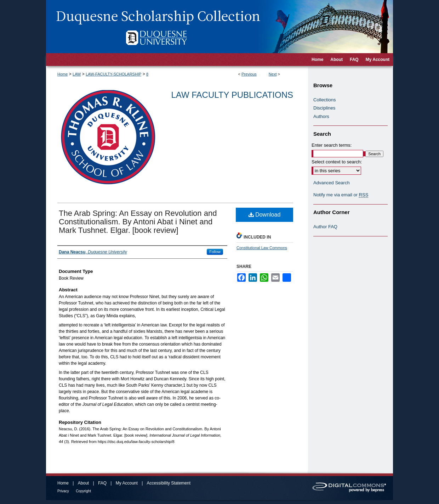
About (83, 483)
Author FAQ (325, 227)
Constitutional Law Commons (262, 248)
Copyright (83, 491)
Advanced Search (332, 183)
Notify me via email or (341, 195)
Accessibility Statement (169, 483)
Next (273, 74)
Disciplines (324, 108)
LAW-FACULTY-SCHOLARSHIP (113, 74)
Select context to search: (337, 162)
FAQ (102, 483)
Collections (325, 100)
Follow (215, 252)
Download (265, 215)
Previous (249, 74)
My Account (127, 483)
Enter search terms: (332, 145)
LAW (77, 74)
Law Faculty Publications (232, 95)
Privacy (63, 491)
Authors (321, 116)
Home (62, 74)
